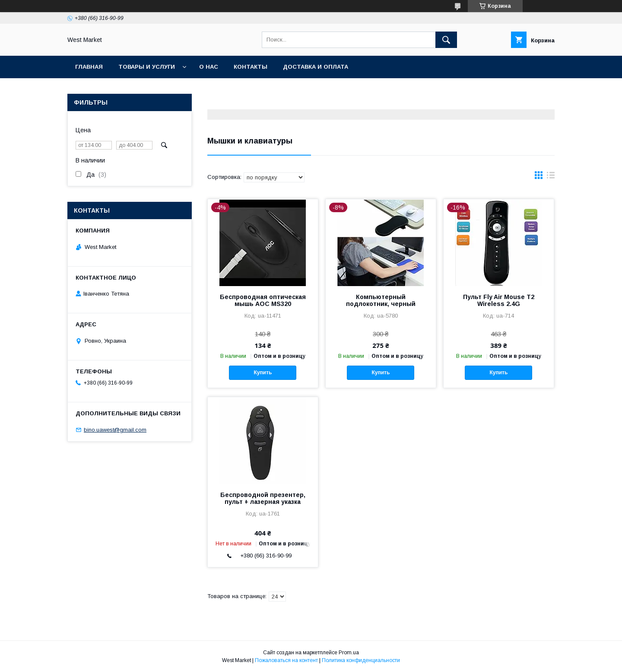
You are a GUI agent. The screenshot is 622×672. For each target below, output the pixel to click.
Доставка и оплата (316, 67)
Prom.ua (349, 653)
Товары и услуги (147, 67)
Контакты (251, 67)
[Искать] (446, 40)
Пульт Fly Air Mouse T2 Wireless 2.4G (499, 300)
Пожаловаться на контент (286, 660)
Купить (263, 373)
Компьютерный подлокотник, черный (381, 300)
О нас (209, 67)
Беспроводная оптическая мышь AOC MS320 (263, 300)
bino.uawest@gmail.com (115, 430)
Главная (89, 67)
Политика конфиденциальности (361, 660)
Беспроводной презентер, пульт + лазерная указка (263, 498)
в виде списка (551, 177)
